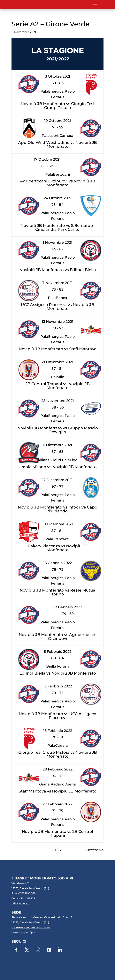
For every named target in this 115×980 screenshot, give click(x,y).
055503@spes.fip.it (23, 932)
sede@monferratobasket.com (31, 927)
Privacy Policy (20, 903)
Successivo (94, 850)
